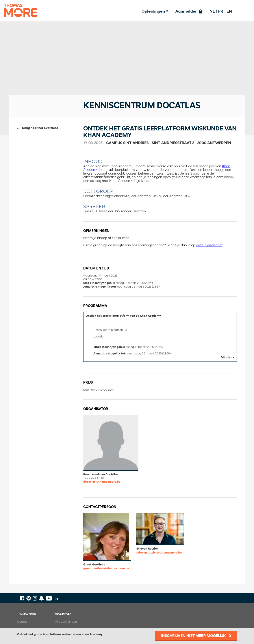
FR (221, 11)
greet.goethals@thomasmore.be (106, 569)
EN (229, 11)
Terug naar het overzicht (40, 128)
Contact (23, 622)
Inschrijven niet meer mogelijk (193, 636)
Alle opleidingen (66, 622)
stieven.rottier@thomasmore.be (159, 553)
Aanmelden (186, 11)
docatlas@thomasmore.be (102, 482)
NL (212, 11)
